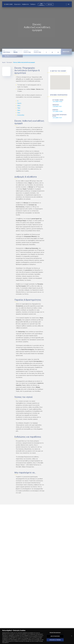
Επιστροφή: (36, 51)
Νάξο (19, 110)
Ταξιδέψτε (33, 4)
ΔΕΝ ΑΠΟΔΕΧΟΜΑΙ (55, 637)
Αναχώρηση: (26, 51)
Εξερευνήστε (17, 4)
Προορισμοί (9, 62)
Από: (4, 51)
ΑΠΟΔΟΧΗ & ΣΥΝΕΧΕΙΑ (55, 641)
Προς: (15, 51)
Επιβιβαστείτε (25, 4)
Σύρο (19, 113)
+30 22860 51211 (57, 118)
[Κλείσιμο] (72, 637)
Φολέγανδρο (21, 115)
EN (69, 4)
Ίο (18, 101)
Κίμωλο (19, 103)
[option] (37, 26)
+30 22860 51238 (57, 111)
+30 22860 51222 (57, 101)
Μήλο (19, 106)
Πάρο (19, 108)
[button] (60, 81)
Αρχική (4, 62)
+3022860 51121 (57, 106)
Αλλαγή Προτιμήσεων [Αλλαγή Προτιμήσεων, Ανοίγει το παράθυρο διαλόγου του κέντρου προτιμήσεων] (55, 633)
